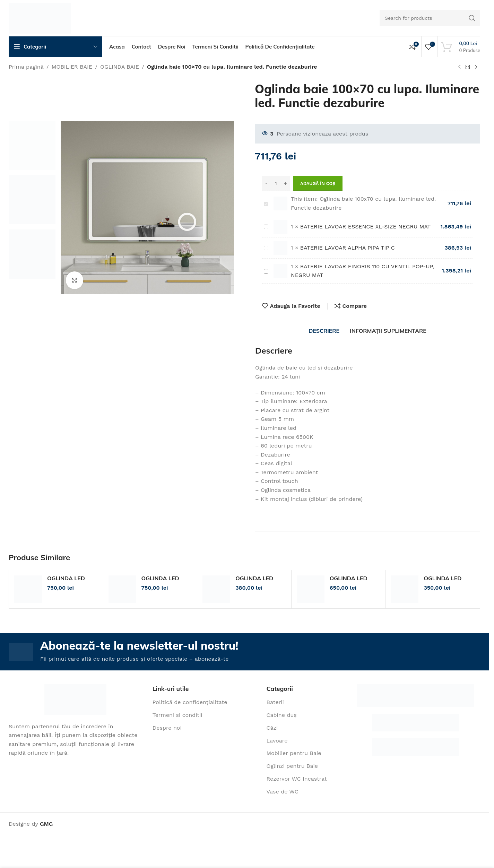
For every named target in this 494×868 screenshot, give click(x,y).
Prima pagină (26, 67)
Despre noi (167, 728)
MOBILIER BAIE (72, 67)
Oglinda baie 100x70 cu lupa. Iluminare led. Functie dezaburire (264, 199)
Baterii (275, 702)
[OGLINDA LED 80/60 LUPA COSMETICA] (122, 589)
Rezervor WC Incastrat (297, 779)
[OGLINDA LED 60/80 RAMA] (311, 589)
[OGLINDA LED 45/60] (405, 589)
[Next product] (476, 67)
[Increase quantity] (285, 183)
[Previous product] (459, 67)
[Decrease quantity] (266, 183)
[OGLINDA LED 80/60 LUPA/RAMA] (28, 589)
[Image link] (75, 699)
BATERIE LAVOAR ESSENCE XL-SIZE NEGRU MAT (264, 222)
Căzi (272, 728)
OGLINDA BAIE (120, 67)
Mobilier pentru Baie (294, 753)
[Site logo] (40, 18)
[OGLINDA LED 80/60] (216, 589)
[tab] (324, 331)
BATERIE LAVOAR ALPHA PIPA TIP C (264, 244)
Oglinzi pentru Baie (292, 766)
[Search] (430, 18)
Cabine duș (282, 715)
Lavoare (277, 741)
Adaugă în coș (318, 184)
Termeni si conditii (177, 715)
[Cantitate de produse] (276, 183)
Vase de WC (283, 792)
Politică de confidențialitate (190, 702)
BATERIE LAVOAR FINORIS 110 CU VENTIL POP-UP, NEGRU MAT (264, 266)
